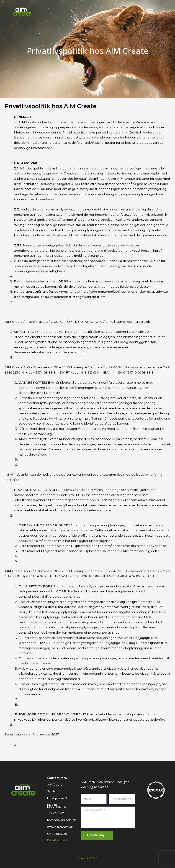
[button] (165, 9)
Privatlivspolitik (58, 840)
